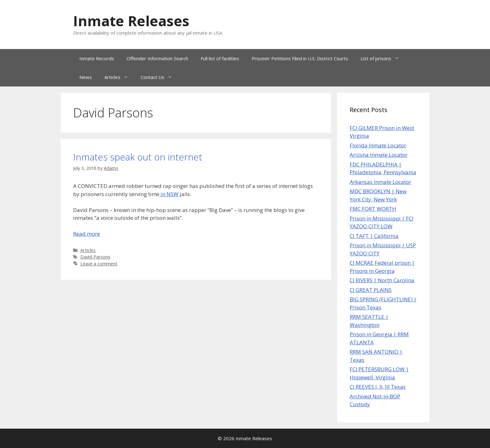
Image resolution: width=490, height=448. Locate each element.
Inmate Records (97, 58)
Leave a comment (99, 264)
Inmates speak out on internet (138, 157)
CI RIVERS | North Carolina (382, 280)
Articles (119, 77)
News (86, 77)
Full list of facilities (220, 58)
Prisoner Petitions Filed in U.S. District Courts (300, 58)
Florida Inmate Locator (378, 145)
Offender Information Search (157, 58)
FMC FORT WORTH (373, 209)
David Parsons (95, 257)
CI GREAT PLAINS (371, 290)
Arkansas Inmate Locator (380, 182)
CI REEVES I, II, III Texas (378, 387)
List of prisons (383, 58)
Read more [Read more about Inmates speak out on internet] (87, 234)
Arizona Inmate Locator (379, 155)
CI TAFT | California (374, 236)
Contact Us (160, 77)
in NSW (169, 194)
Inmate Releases (131, 21)
